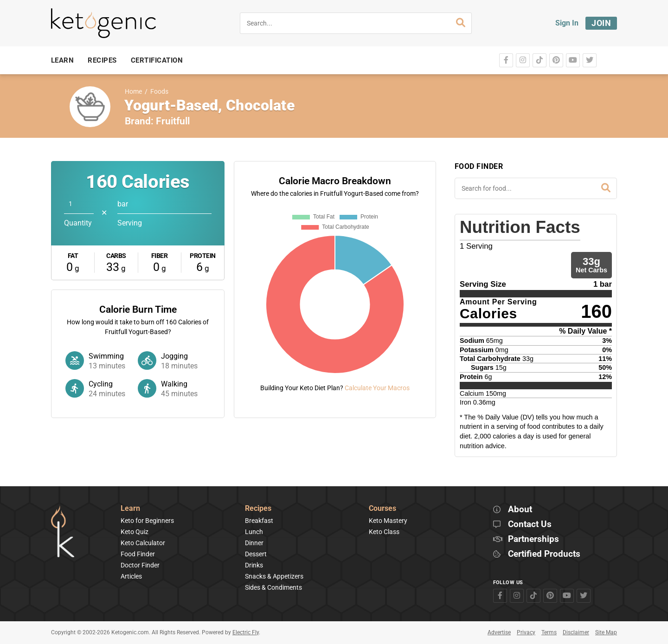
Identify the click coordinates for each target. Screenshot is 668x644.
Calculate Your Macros (377, 388)
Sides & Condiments (273, 587)
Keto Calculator (143, 543)
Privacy (526, 632)
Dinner (254, 543)
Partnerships (533, 539)
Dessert (256, 554)
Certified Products (544, 554)
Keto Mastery (388, 521)
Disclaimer (576, 632)
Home (133, 92)
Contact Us (530, 525)
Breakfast (259, 521)
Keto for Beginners (147, 521)
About (520, 510)
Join (601, 23)
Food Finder (138, 554)
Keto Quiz (135, 532)
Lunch (254, 532)
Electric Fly (246, 632)
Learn (130, 509)
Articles (131, 576)
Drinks (254, 565)
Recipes (258, 509)
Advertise (499, 632)
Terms (549, 632)
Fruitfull (173, 121)
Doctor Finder (140, 565)
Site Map (606, 632)
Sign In (567, 23)
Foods (159, 92)
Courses (382, 509)
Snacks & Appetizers (274, 576)
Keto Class (384, 532)
